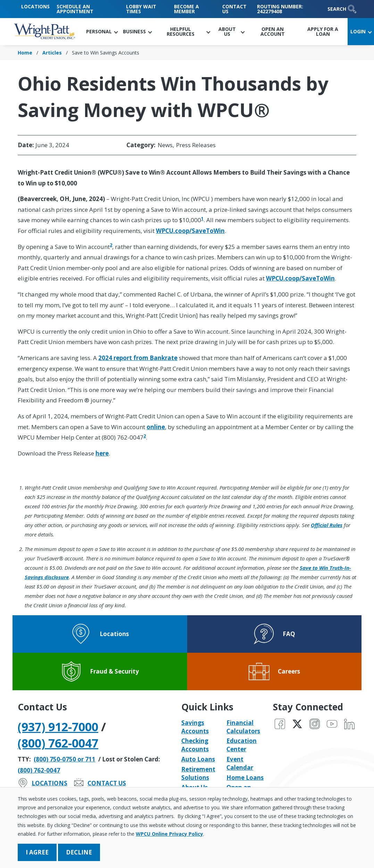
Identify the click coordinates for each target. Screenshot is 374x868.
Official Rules (327, 525)
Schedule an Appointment (75, 9)
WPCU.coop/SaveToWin (190, 231)
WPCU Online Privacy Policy (169, 834)
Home (25, 53)
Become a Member (186, 9)
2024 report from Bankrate (138, 358)
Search (342, 9)
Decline (79, 852)
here (102, 453)
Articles (52, 53)
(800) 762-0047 (58, 743)
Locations (35, 6)
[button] (102, 32)
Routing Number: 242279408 (280, 9)
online (156, 427)
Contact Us (234, 9)
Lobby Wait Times (141, 9)
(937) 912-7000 (58, 727)
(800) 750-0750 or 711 (65, 759)
